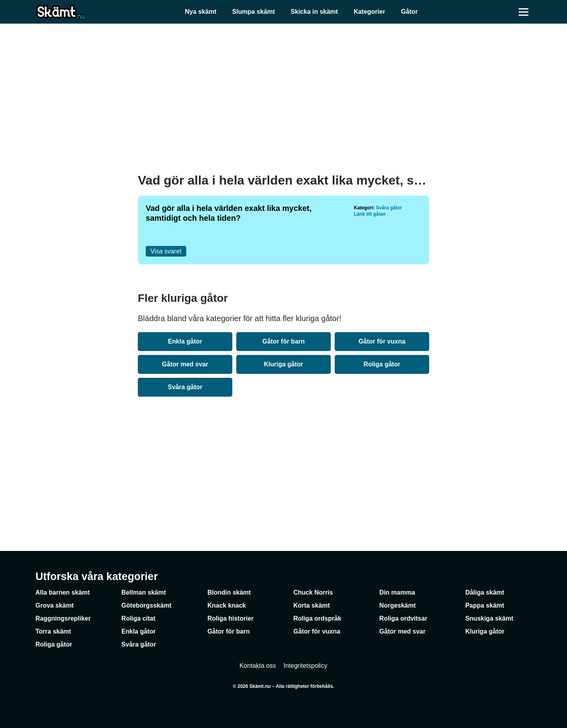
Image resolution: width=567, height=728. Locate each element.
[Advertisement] (283, 98)
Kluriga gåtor (283, 364)
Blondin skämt (229, 592)
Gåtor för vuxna (382, 341)
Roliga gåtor (382, 364)
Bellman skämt (144, 592)
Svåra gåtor (389, 208)
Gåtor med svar (185, 364)
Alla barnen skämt (63, 592)
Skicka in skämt (314, 12)
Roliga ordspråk (317, 618)
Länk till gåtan (370, 214)
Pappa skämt (485, 605)
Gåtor (409, 12)
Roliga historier (231, 618)
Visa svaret (166, 251)
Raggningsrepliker (63, 618)
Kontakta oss (258, 666)
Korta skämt (311, 605)
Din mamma (397, 592)
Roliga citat (138, 618)
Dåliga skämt (485, 592)
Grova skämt (55, 605)
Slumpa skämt (254, 12)
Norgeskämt (397, 605)
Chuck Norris (313, 592)
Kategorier (369, 12)
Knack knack (227, 605)
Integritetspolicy (305, 666)
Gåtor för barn (283, 341)
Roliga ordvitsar (403, 618)
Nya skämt (201, 12)
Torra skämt (53, 631)
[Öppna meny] (524, 12)
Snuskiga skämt (489, 618)
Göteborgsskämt (146, 605)
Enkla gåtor (185, 341)
